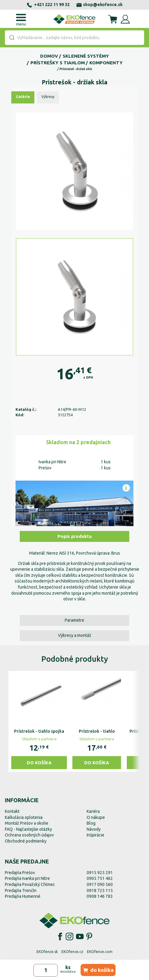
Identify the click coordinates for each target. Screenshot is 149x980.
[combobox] (74, 38)
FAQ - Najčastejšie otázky (28, 829)
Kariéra (93, 811)
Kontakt (12, 811)
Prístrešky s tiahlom (58, 63)
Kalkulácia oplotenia (24, 817)
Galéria (23, 97)
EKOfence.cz (72, 952)
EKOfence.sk (47, 952)
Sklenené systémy (86, 56)
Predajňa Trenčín (21, 890)
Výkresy (48, 97)
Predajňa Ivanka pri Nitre (27, 878)
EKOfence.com (100, 952)
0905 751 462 (100, 878)
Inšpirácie (95, 835)
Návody (94, 829)
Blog (91, 823)
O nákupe (96, 817)
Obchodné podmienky (26, 841)
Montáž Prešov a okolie (27, 823)
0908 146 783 (100, 896)
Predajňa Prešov (20, 873)
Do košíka (39, 763)
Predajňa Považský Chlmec (30, 884)
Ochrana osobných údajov (29, 835)
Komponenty (106, 63)
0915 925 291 (100, 873)
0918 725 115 (100, 890)
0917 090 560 (100, 884)
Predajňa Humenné (23, 896)
